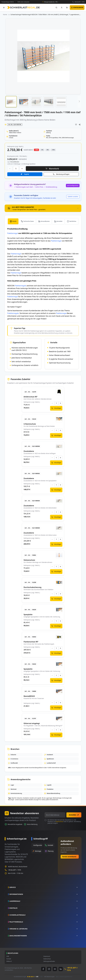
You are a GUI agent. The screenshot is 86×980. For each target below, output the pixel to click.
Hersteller (60, 221)
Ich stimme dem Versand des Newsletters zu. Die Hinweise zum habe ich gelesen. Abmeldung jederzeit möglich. (64, 822)
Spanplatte (28, 614)
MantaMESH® (29, 696)
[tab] (43, 208)
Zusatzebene (29, 451)
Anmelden (74, 815)
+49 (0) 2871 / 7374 (79, 2)
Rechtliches (73, 221)
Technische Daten (29, 221)
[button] (11, 102)
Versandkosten (45, 221)
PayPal (26, 174)
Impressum (47, 956)
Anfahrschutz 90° (31, 397)
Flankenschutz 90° (31, 642)
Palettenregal (13, 233)
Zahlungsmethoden (49, 961)
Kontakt (9, 959)
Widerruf (9, 961)
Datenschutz (59, 822)
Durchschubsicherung (33, 587)
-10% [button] (36, 150)
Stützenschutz (29, 560)
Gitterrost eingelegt (32, 723)
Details (14, 221)
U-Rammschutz (30, 424)
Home (5, 15)
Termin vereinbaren (69, 857)
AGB (8, 956)
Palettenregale (20, 286)
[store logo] (23, 7)
